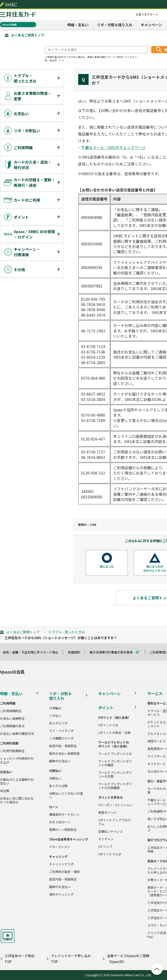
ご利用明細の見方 (12, 726)
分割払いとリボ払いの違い (66, 795)
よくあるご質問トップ (28, 35)
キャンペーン (151, 25)
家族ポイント (107, 813)
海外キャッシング (61, 894)
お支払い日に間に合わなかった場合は (17, 800)
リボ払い (55, 716)
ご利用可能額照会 (12, 751)
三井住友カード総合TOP (20, 959)
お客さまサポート (147, 14)
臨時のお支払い (60, 761)
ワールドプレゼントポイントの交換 (115, 775)
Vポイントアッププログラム (114, 822)
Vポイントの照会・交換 (114, 733)
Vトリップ (105, 847)
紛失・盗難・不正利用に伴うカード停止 (33, 652)
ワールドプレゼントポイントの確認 (115, 763)
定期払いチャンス (111, 832)
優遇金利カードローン (64, 814)
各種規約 (76, 652)
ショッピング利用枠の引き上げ (17, 760)
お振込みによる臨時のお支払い (17, 781)
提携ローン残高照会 (63, 830)
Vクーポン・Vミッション (115, 805)
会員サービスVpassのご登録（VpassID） (128, 959)
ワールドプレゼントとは (115, 754)
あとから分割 (58, 786)
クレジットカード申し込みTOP (71, 959)
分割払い (55, 778)
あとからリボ (58, 723)
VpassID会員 (10, 24)
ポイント (106, 708)
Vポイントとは (108, 725)
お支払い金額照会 (12, 719)
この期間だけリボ (61, 738)
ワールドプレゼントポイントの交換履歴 (115, 786)
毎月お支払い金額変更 (64, 754)
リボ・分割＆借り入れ (115, 25)
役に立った (107, 566)
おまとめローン (60, 822)
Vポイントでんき (110, 854)
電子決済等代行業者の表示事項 (113, 652)
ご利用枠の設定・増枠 (64, 872)
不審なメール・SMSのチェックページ (113, 147)
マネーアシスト (60, 847)
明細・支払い (78, 25)
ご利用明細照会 (11, 711)
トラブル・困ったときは (67, 632)
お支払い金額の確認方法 (17, 734)
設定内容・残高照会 (63, 746)
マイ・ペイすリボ (61, 731)
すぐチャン (106, 839)
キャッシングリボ (61, 864)
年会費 (5, 791)
